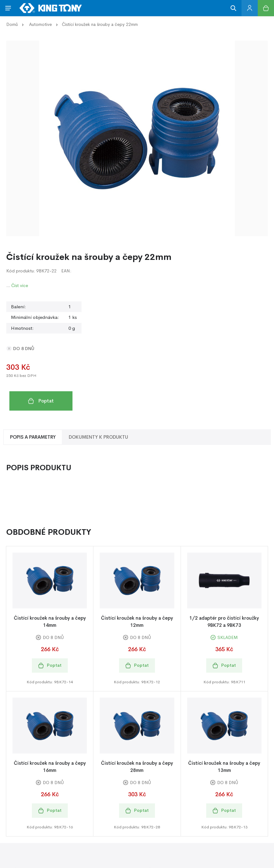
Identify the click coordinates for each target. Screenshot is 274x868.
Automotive (40, 24)
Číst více (20, 285)
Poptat (41, 401)
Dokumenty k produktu (98, 437)
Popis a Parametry (33, 437)
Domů (12, 24)
